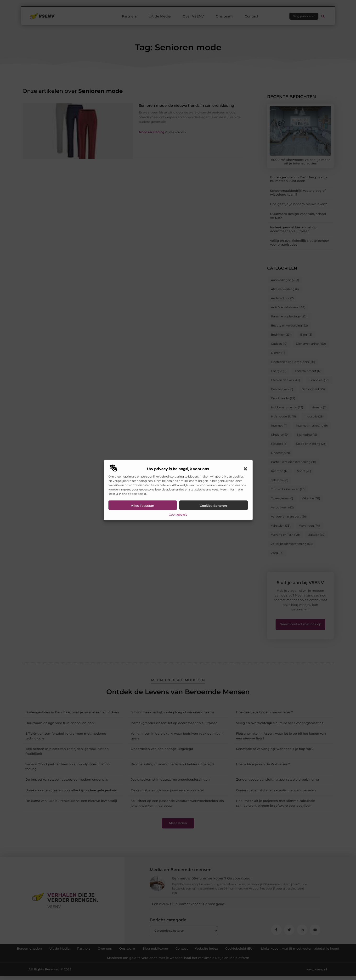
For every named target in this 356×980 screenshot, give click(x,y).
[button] (245, 469)
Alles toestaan (143, 505)
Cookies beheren (213, 505)
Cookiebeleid (178, 514)
